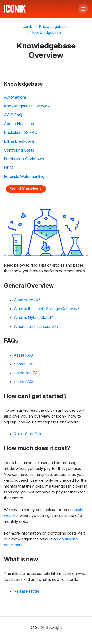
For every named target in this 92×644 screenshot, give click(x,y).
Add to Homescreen (22, 124)
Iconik (27, 26)
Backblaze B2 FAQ (21, 132)
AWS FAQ (13, 115)
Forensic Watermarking (24, 176)
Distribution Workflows (24, 159)
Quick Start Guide (29, 434)
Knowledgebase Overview (27, 106)
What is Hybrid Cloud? (33, 317)
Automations (15, 97)
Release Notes (27, 591)
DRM (8, 168)
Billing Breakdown (20, 141)
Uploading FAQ (27, 373)
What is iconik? (27, 300)
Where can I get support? (36, 326)
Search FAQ (25, 364)
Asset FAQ (23, 355)
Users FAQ (23, 382)
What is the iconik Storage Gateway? (46, 309)
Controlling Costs (19, 150)
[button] (83, 9)
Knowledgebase (53, 26)
